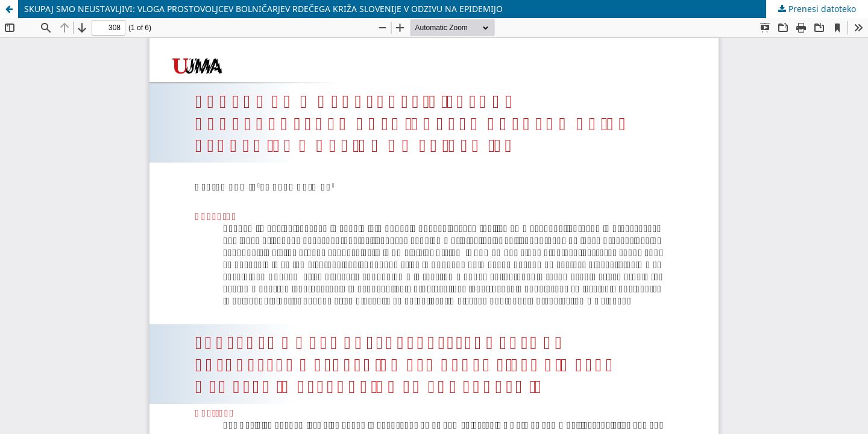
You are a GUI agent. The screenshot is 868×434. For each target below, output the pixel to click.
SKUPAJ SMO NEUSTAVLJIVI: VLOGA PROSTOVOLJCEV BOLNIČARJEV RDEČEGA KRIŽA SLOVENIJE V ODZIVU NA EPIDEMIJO (263, 9)
